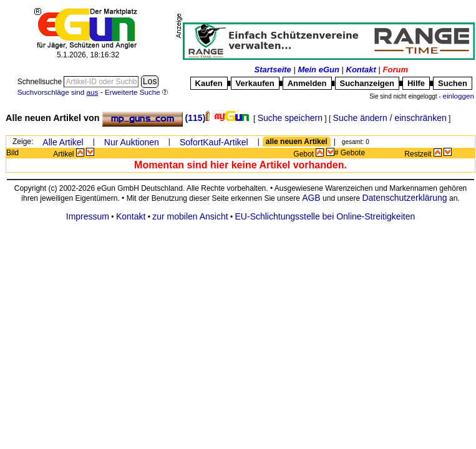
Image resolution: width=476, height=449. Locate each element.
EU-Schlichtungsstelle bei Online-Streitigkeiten (325, 216)
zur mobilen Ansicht (190, 216)
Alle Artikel (63, 142)
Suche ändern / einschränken (390, 118)
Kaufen (209, 83)
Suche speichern (290, 118)
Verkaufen (255, 83)
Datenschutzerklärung (404, 198)
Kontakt (361, 70)
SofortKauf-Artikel (214, 142)
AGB (311, 198)
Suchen (453, 83)
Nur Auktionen (132, 142)
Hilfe (416, 83)
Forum (396, 70)
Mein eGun (318, 70)
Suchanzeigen (367, 83)
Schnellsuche (41, 82)
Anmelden (307, 83)
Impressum (88, 216)
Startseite (273, 70)
